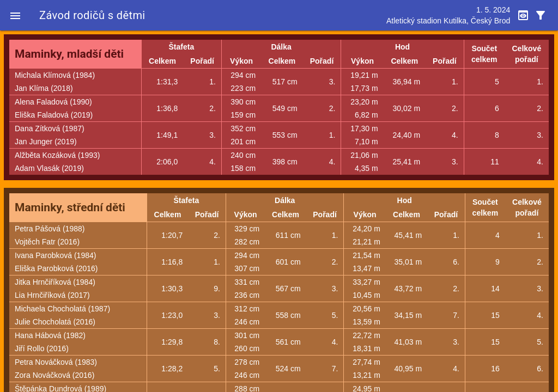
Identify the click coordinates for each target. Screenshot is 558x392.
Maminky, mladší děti (69, 54)
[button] (15, 15)
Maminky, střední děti (70, 207)
